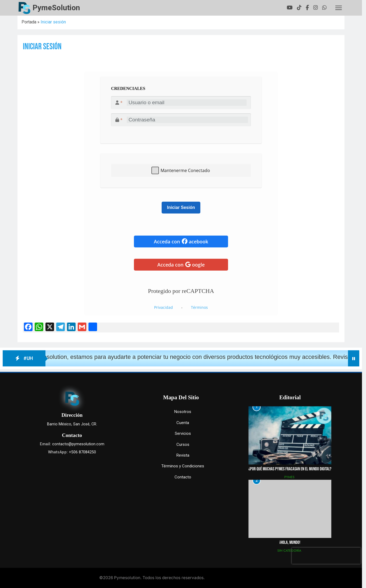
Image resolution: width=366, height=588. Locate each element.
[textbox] (181, 110)
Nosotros (183, 412)
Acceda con (181, 241)
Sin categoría (289, 551)
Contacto (183, 477)
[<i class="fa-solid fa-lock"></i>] (188, 120)
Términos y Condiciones (183, 466)
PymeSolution (56, 8)
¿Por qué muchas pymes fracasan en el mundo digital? (290, 469)
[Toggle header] (339, 8)
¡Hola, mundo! (290, 542)
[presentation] (326, 556)
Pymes (289, 477)
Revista (183, 455)
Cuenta (183, 423)
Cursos (183, 444)
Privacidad (164, 307)
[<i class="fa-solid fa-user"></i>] (187, 103)
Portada (29, 22)
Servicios (183, 433)
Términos (199, 307)
